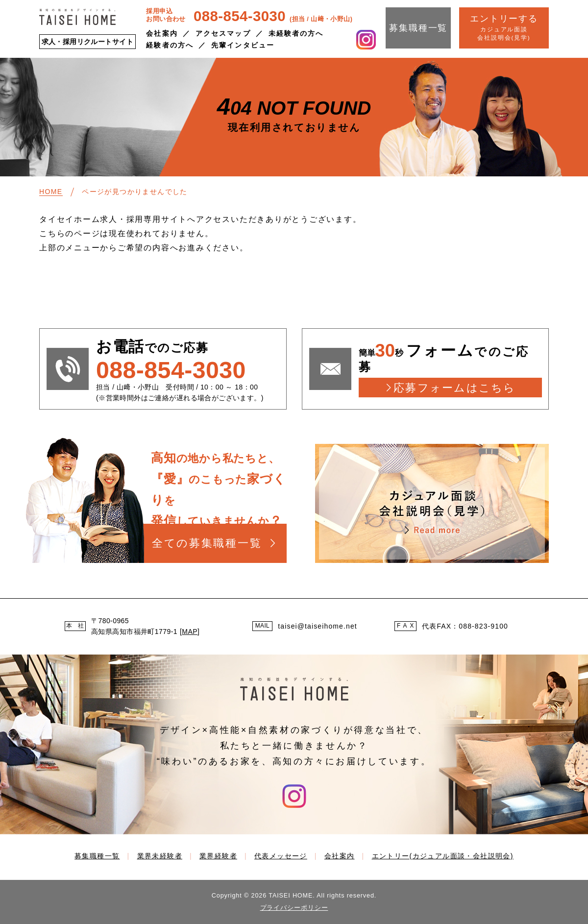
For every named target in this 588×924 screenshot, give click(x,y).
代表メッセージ (281, 856)
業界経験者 (218, 856)
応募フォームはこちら (454, 388)
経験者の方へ (170, 45)
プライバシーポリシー (294, 908)
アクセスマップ (223, 33)
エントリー (443, 856)
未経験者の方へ (296, 33)
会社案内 (162, 33)
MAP (190, 632)
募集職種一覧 (418, 28)
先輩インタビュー (243, 45)
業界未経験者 (160, 856)
